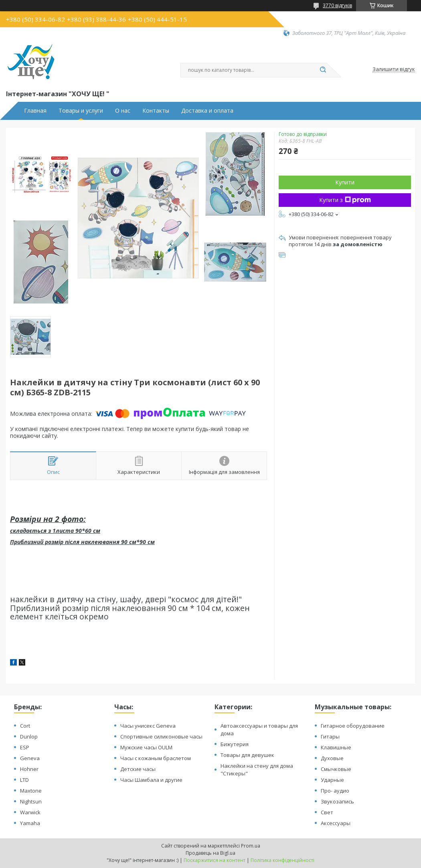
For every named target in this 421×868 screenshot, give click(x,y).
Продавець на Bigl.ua (210, 853)
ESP (25, 747)
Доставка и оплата (207, 111)
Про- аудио (335, 791)
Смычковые (336, 769)
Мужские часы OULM (146, 747)
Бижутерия (235, 744)
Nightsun (31, 801)
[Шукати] (323, 70)
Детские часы (138, 769)
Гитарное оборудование (353, 726)
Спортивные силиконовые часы (161, 736)
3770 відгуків (337, 5)
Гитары (330, 736)
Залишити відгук (394, 69)
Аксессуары (336, 823)
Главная (35, 111)
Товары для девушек (247, 755)
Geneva (30, 758)
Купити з (345, 200)
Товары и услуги (81, 111)
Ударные (332, 780)
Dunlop (29, 736)
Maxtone (31, 791)
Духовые (332, 758)
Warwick (30, 812)
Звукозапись (337, 801)
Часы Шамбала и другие (151, 780)
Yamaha (30, 823)
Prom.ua (251, 846)
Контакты (156, 111)
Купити (345, 182)
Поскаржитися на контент (215, 860)
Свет (327, 812)
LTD (24, 780)
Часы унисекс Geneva (148, 726)
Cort (25, 726)
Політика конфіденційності (282, 860)
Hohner (29, 769)
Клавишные (336, 747)
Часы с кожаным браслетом (156, 758)
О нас (123, 111)
